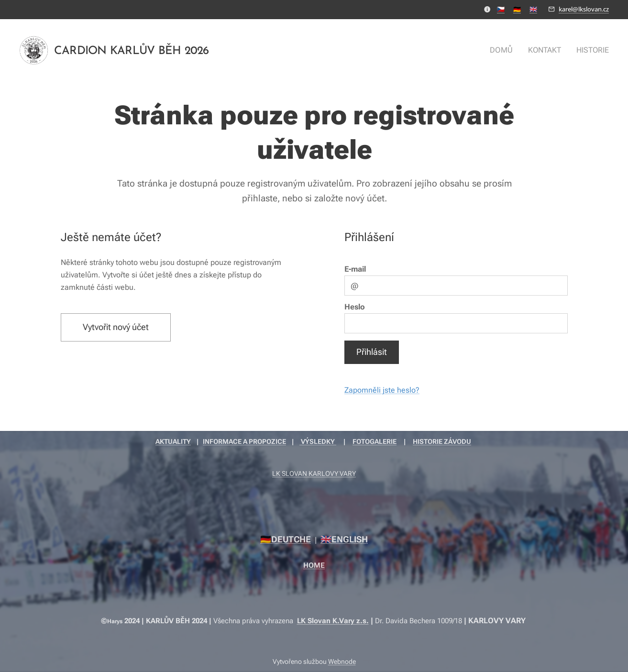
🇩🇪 (517, 9)
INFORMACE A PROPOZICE (244, 441)
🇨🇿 (501, 9)
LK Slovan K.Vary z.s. (333, 621)
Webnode (342, 661)
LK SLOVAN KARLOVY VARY (314, 474)
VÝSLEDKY (318, 441)
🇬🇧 (533, 9)
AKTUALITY (173, 441)
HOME (314, 565)
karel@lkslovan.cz (584, 9)
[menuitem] (507, 50)
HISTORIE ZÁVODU (442, 441)
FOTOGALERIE (375, 441)
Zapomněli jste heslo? (382, 390)
